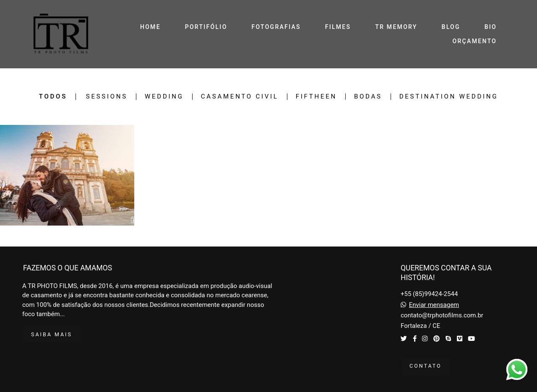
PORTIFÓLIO (206, 27)
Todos (53, 97)
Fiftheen (316, 97)
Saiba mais (52, 334)
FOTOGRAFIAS (276, 27)
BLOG (451, 27)
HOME (150, 27)
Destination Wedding (449, 97)
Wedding (164, 97)
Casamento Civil (240, 97)
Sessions (107, 97)
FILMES (338, 27)
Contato (426, 366)
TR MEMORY (396, 27)
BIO (491, 27)
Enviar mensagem (434, 305)
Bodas (368, 97)
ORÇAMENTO (475, 41)
